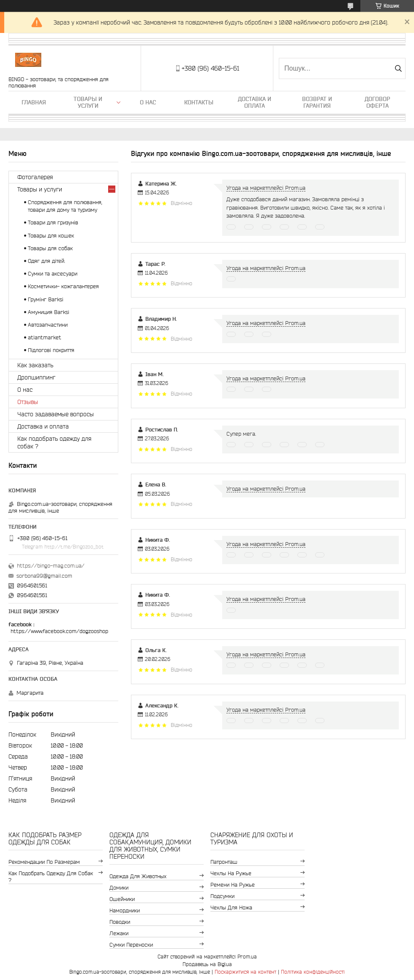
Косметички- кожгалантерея (63, 286)
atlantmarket (45, 337)
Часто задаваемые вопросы (56, 414)
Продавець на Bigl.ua (207, 964)
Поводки (120, 922)
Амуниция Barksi (49, 312)
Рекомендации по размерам (44, 862)
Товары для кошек (51, 236)
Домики (119, 888)
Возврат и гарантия (317, 102)
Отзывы (28, 402)
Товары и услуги (88, 102)
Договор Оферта (377, 102)
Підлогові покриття (51, 350)
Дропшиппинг (36, 377)
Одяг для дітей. (46, 261)
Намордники (125, 910)
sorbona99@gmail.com (44, 576)
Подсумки (222, 896)
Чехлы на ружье (231, 873)
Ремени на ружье (233, 885)
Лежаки (119, 933)
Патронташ (224, 862)
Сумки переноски (131, 945)
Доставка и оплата (255, 102)
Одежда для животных (138, 876)
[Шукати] (398, 68)
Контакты (199, 102)
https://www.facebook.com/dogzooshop (59, 631)
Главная (34, 102)
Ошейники (122, 899)
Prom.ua (247, 957)
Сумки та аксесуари (53, 274)
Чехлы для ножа (231, 908)
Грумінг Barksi (46, 299)
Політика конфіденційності (313, 972)
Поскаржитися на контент (245, 972)
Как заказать (35, 365)
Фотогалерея (35, 177)
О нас (148, 102)
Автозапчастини (48, 325)
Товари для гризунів (53, 222)
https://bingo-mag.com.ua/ (51, 566)
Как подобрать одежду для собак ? (54, 442)
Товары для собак (50, 248)
